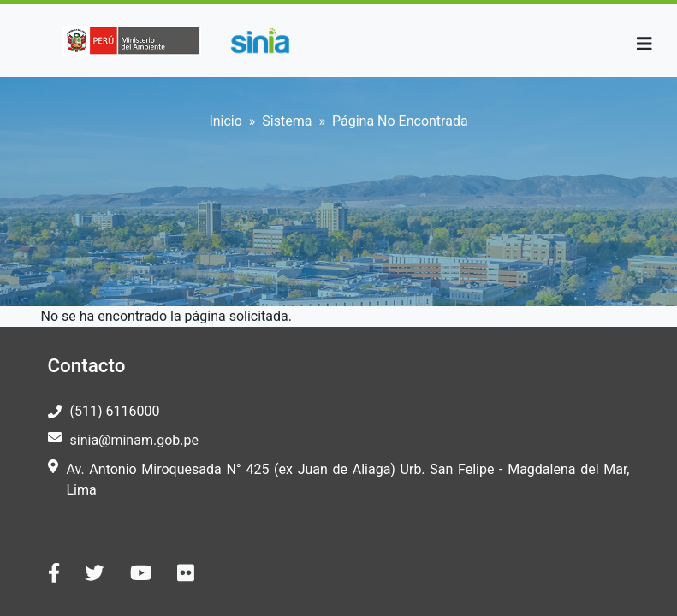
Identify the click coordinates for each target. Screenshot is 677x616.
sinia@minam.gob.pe (134, 440)
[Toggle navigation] (644, 44)
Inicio (225, 121)
